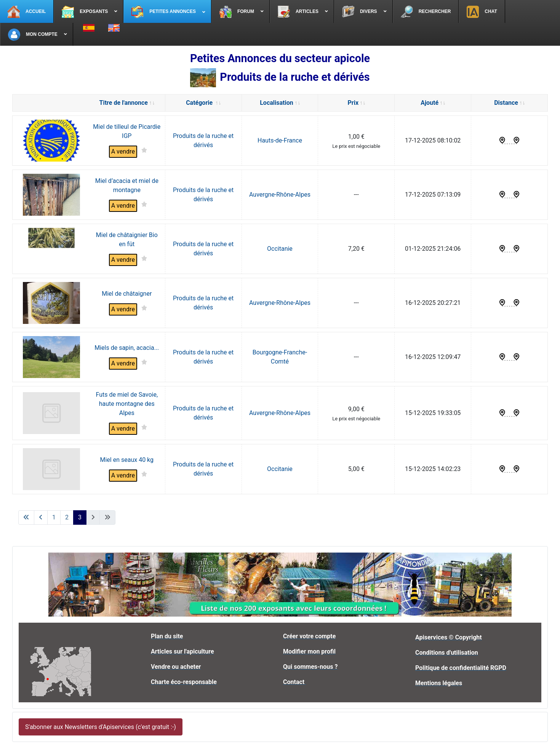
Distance (509, 103)
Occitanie (280, 249)
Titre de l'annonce (127, 103)
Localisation (280, 103)
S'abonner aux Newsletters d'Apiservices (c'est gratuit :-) (101, 727)
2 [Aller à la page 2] (67, 517)
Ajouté (433, 103)
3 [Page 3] (80, 517)
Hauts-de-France (280, 140)
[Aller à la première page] (26, 517)
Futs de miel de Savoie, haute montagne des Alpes (127, 404)
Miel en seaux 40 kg (127, 460)
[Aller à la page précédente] (41, 517)
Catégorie (203, 103)
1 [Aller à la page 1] (54, 517)
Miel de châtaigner (127, 294)
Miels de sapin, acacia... (127, 348)
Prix (357, 103)
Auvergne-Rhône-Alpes (280, 195)
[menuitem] (27, 11)
